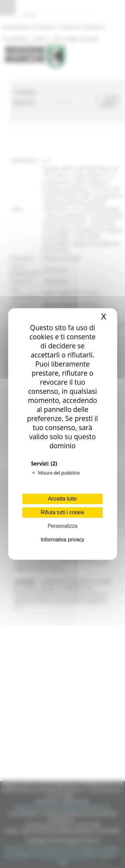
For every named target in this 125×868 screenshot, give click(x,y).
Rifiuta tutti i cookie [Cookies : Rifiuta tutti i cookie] (62, 512)
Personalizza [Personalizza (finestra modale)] (62, 526)
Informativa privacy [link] (62, 540)
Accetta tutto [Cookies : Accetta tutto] (63, 499)
